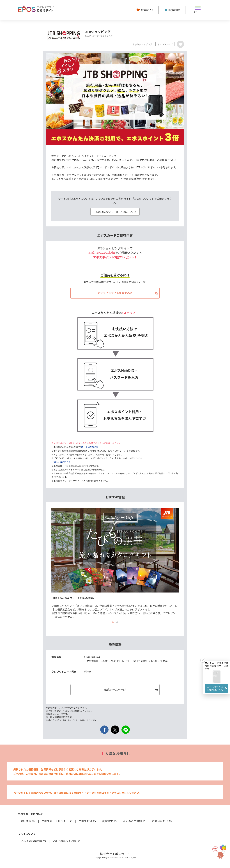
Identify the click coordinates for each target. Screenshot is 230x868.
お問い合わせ (162, 821)
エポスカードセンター (57, 821)
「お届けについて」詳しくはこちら (115, 212)
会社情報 (28, 821)
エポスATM (87, 821)
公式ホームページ (131, 689)
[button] (217, 677)
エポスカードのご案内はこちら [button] (217, 688)
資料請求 (110, 821)
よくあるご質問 (134, 821)
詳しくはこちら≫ (90, 447)
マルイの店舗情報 (33, 841)
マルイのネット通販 (66, 841)
